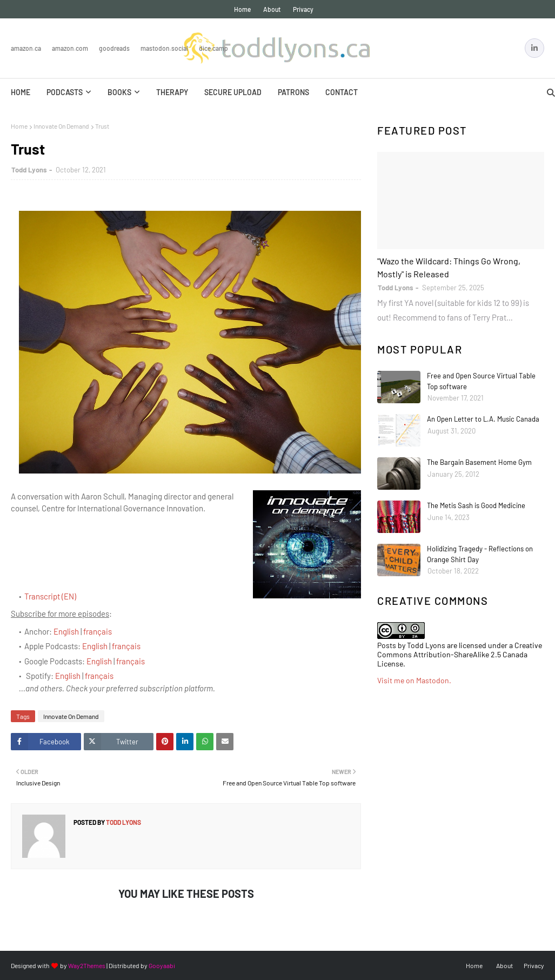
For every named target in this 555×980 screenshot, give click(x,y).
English (66, 631)
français (98, 631)
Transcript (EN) (50, 596)
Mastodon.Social (164, 48)
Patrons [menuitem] (293, 92)
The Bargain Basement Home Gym (479, 462)
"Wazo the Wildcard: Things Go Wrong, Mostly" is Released (449, 267)
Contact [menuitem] (342, 92)
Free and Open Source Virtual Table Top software (481, 381)
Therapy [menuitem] (172, 92)
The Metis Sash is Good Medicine (476, 505)
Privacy (303, 9)
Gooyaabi (162, 965)
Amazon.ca (26, 48)
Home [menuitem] (21, 92)
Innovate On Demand (61, 126)
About (272, 9)
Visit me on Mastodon (413, 680)
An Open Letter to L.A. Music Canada (483, 419)
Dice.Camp (213, 48)
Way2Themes (87, 965)
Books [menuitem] (119, 92)
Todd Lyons (29, 170)
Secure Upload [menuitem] (233, 92)
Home (242, 9)
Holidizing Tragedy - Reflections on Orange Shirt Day (480, 554)
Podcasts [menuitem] (65, 92)
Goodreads (114, 48)
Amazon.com (70, 48)
